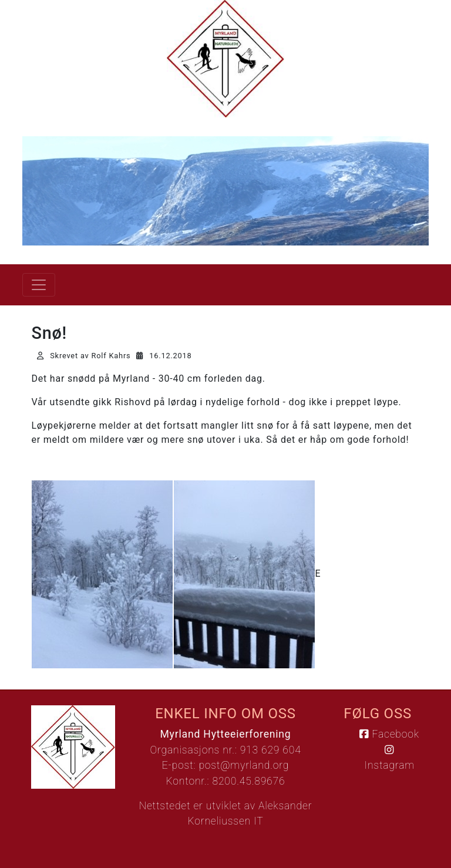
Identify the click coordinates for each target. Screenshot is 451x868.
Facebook (389, 734)
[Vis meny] (39, 285)
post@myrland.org (244, 765)
